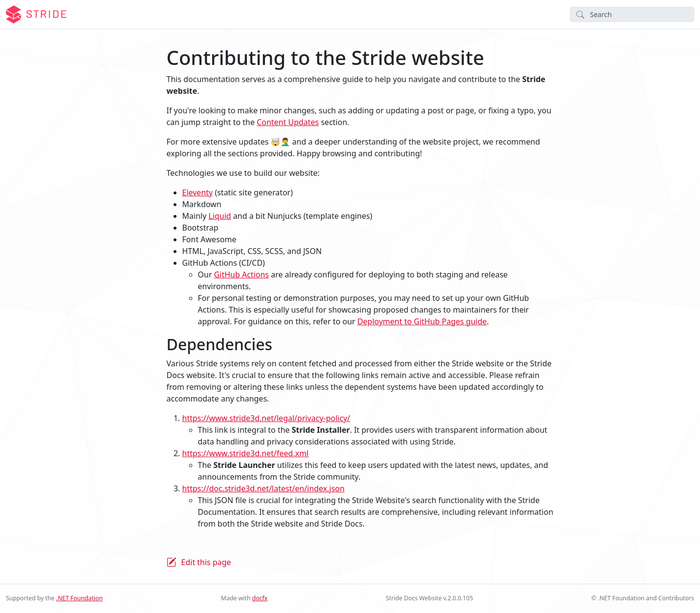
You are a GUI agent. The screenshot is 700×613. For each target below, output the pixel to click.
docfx (260, 598)
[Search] (632, 14)
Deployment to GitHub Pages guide (422, 321)
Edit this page (206, 562)
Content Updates (288, 122)
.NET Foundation (79, 598)
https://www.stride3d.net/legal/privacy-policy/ (266, 418)
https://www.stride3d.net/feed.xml (246, 453)
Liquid (219, 216)
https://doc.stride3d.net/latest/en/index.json (263, 488)
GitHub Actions (241, 275)
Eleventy (198, 192)
